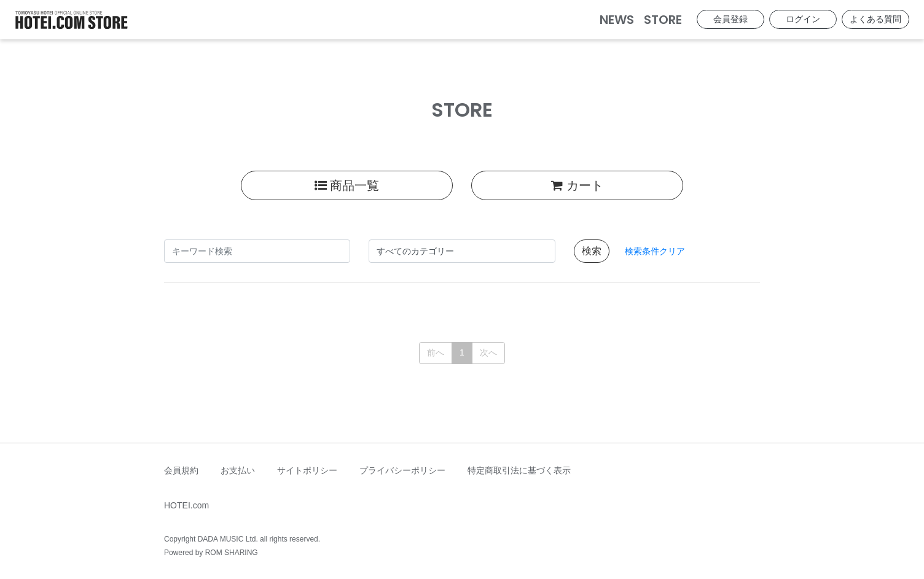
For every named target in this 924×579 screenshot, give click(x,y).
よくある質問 (875, 19)
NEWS (617, 20)
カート (577, 185)
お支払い (238, 470)
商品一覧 (347, 185)
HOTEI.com (186, 505)
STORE (663, 20)
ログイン (803, 19)
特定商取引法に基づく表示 (519, 470)
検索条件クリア (655, 251)
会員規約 (181, 470)
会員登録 (730, 19)
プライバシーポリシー (402, 470)
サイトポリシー (307, 470)
